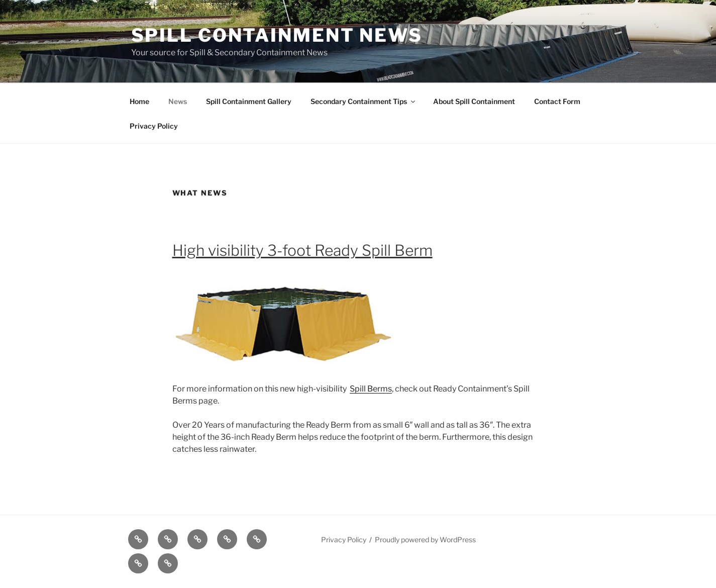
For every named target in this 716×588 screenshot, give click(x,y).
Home (139, 101)
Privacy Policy (154, 126)
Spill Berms (371, 389)
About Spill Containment (474, 101)
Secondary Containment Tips (364, 101)
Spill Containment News (277, 35)
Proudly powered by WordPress (425, 540)
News (178, 101)
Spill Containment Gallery (249, 101)
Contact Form (557, 101)
